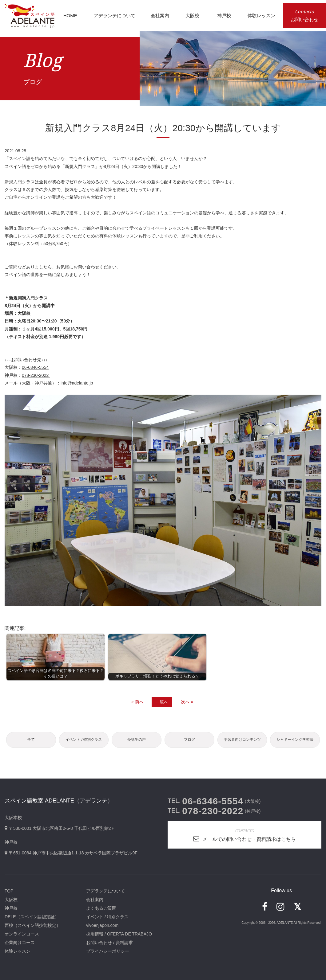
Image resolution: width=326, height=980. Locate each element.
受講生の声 (137, 740)
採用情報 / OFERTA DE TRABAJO (119, 934)
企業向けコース (20, 943)
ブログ (189, 740)
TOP (9, 891)
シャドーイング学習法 (295, 740)
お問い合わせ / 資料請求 (109, 943)
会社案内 (95, 900)
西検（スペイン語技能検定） (33, 925)
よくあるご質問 (101, 908)
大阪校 (11, 900)
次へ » (187, 702)
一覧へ (162, 702)
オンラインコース (22, 934)
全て (31, 740)
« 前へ (137, 702)
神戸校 (11, 908)
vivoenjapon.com (102, 925)
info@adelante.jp (77, 383)
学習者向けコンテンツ (242, 740)
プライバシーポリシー (108, 951)
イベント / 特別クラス (84, 740)
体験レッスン (18, 951)
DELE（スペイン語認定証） (32, 917)
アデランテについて (105, 891)
